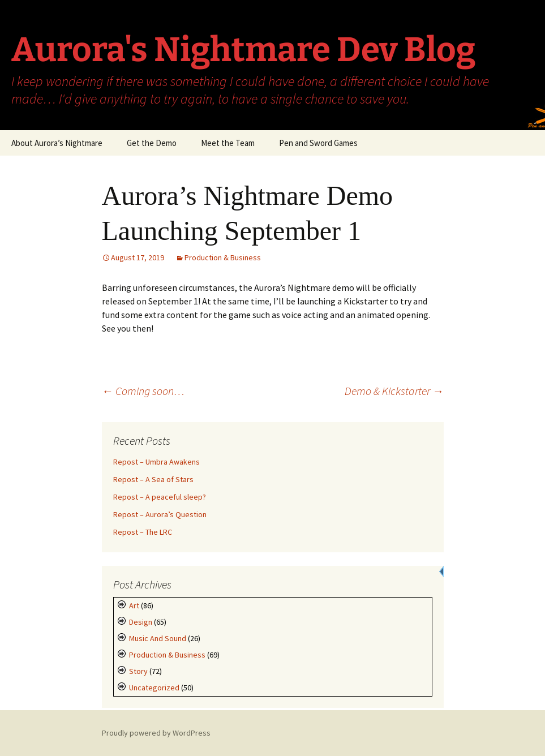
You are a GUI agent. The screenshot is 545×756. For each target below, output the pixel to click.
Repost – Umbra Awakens (156, 462)
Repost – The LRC (143, 532)
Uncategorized (154, 688)
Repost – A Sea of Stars (153, 479)
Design (141, 622)
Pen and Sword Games (318, 143)
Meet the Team (228, 143)
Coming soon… (143, 391)
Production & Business (223, 257)
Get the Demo (152, 143)
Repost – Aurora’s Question (160, 514)
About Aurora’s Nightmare (57, 143)
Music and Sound (158, 638)
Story (138, 671)
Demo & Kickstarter (394, 391)
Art (134, 605)
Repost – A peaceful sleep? (160, 497)
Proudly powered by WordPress (156, 733)
